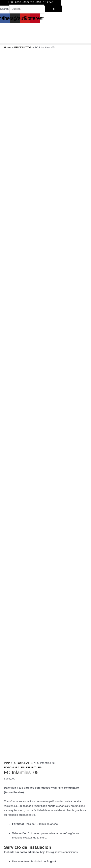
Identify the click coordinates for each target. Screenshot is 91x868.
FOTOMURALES (23, 372)
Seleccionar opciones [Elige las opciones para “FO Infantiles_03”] (29, 685)
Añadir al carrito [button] (67, 685)
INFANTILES (34, 376)
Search (4, 9)
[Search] (54, 9)
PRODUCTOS (23, 47)
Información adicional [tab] (25, 605)
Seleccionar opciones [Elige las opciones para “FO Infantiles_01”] (68, 751)
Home (8, 47)
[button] (45, 44)
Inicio (7, 372)
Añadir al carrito (22, 595)
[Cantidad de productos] (12, 588)
